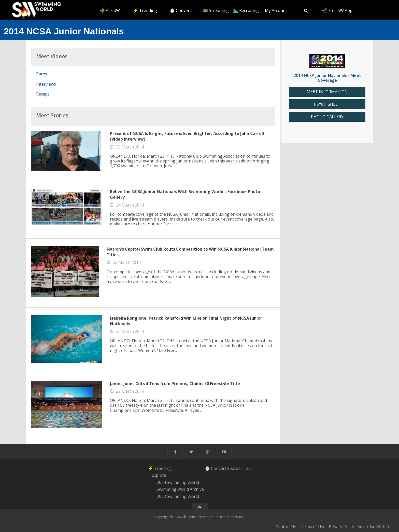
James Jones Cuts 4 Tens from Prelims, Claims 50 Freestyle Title (175, 384)
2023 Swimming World (178, 496)
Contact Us (286, 527)
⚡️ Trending (145, 10)
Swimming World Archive (180, 489)
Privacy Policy (341, 527)
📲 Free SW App (337, 10)
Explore (159, 475)
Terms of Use (312, 527)
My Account (276, 10)
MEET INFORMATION (327, 92)
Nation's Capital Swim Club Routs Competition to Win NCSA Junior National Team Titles (190, 252)
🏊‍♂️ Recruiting (246, 10)
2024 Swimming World (178, 482)
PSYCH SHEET (327, 104)
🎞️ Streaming (216, 10)
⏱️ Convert (180, 10)
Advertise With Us (374, 527)
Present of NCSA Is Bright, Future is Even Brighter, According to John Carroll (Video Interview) (187, 136)
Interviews (46, 84)
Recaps (43, 94)
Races (42, 74)
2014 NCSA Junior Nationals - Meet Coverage (327, 78)
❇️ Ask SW (110, 10)
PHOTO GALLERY (327, 117)
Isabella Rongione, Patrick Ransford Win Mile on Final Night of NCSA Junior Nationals (186, 321)
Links (246, 468)
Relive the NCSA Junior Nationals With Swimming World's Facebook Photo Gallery (185, 194)
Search (234, 468)
